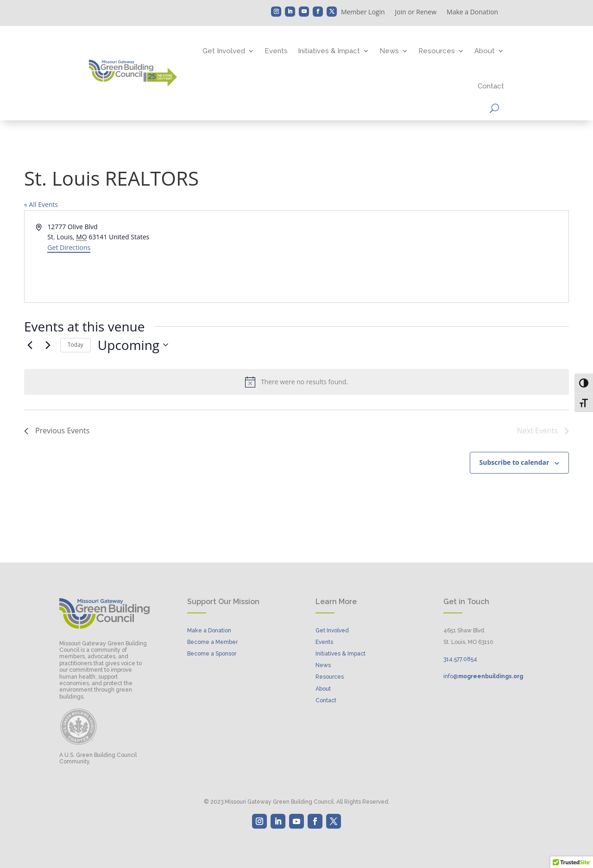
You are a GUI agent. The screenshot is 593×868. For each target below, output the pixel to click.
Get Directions (69, 247)
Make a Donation (472, 12)
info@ (483, 676)
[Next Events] (48, 345)
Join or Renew (416, 12)
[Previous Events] (30, 345)
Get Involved (224, 51)
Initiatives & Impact (329, 51)
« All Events (41, 204)
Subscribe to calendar (514, 462)
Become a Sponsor (212, 654)
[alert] (296, 382)
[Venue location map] (432, 256)
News (389, 51)
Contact (491, 86)
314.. (460, 659)
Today (76, 345)
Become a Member (212, 642)
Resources (437, 51)
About (485, 51)
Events (276, 51)
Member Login (363, 12)
